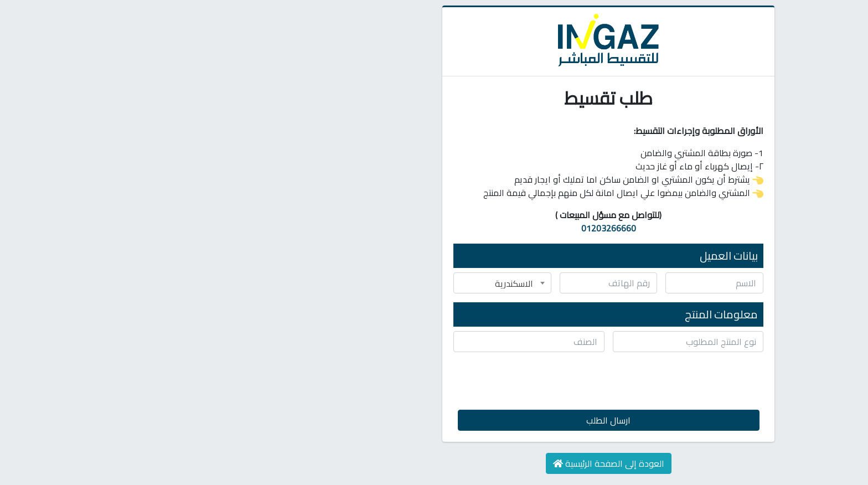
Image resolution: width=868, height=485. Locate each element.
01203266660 (434, 228)
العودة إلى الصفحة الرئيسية (434, 463)
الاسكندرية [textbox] (340, 283)
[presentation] (501, 383)
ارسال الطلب (434, 420)
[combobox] (328, 283)
